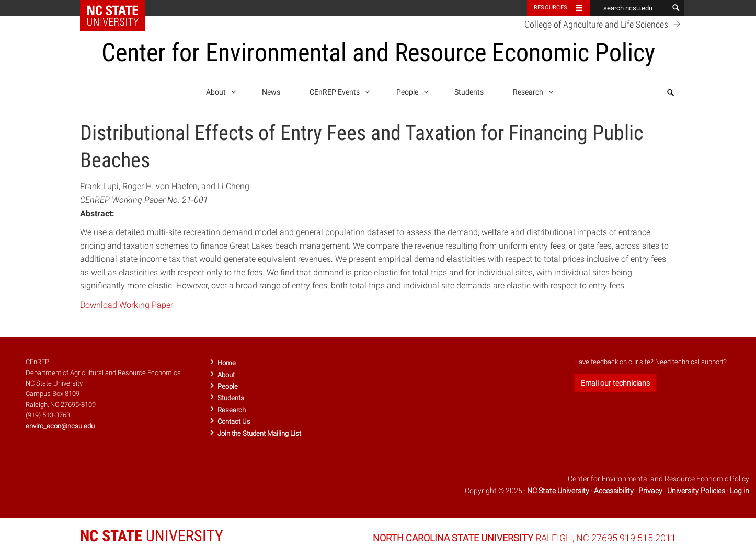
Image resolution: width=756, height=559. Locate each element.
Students (469, 92)
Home (227, 363)
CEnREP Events (338, 90)
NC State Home (119, 8)
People (411, 90)
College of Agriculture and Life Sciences (604, 24)
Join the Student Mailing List (259, 433)
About (219, 90)
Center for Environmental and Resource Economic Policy (378, 53)
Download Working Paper (127, 305)
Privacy (650, 491)
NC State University (558, 491)
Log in (740, 491)
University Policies (696, 491)
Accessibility (614, 491)
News (271, 92)
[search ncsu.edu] (629, 8)
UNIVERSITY (152, 536)
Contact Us (234, 421)
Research (531, 90)
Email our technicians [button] (615, 383)
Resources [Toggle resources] (551, 8)
